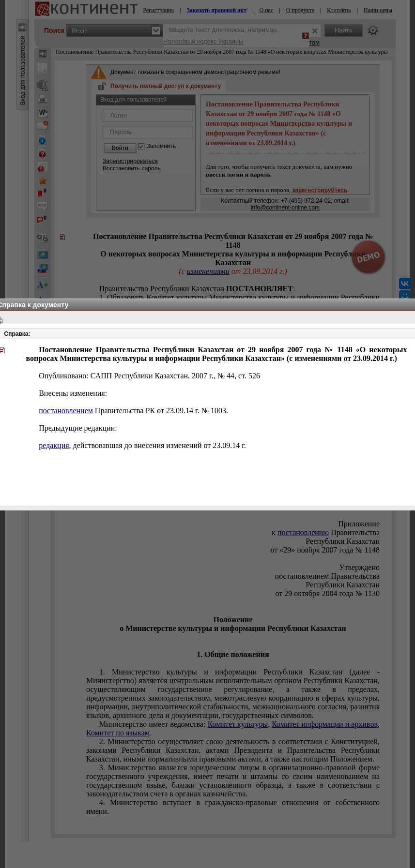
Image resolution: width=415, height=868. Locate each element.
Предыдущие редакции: (78, 428)
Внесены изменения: (73, 393)
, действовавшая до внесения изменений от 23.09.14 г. (142, 445)
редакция (54, 445)
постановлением (66, 411)
